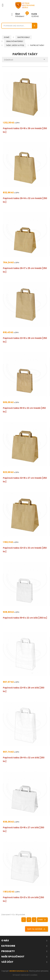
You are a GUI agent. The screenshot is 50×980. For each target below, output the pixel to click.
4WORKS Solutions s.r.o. (19, 971)
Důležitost (25, 59)
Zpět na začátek (37, 929)
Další (42, 920)
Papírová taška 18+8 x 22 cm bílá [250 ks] (25, 618)
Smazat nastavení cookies (25, 975)
